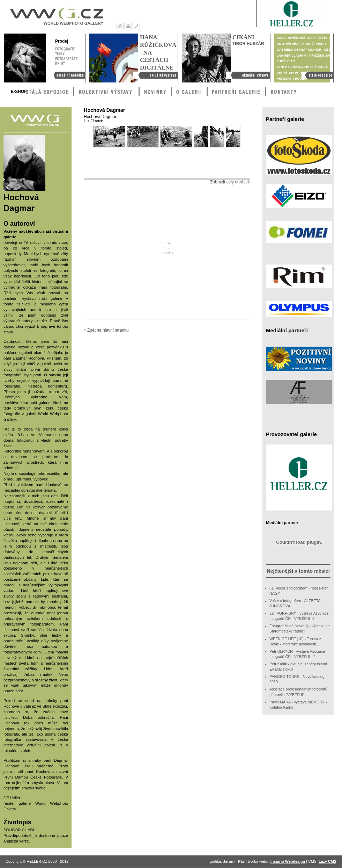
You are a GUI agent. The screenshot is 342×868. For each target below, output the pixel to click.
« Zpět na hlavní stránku (106, 330)
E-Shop (19, 92)
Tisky (60, 53)
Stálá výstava (317, 75)
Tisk (128, 26)
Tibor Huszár (248, 44)
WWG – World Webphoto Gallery (56, 15)
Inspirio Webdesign (288, 861)
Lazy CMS (328, 861)
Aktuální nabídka (68, 75)
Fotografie (65, 48)
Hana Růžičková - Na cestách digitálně (155, 75)
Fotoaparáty (66, 58)
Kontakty (136, 26)
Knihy (66, 63)
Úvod (120, 26)
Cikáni (243, 37)
